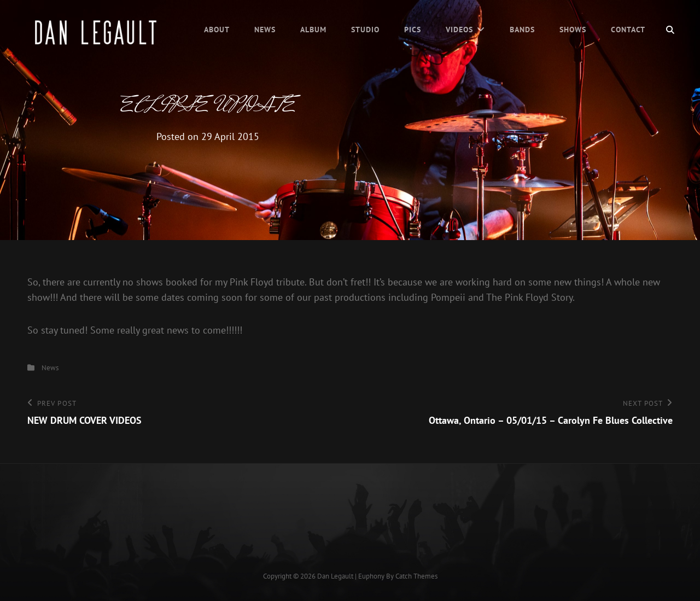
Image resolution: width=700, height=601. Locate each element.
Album (313, 30)
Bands (522, 30)
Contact (628, 30)
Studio (365, 30)
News (265, 30)
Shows (573, 30)
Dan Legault (335, 576)
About (217, 30)
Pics (413, 30)
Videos (459, 30)
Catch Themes (416, 576)
